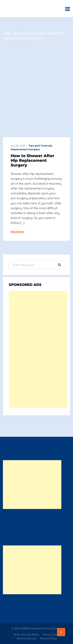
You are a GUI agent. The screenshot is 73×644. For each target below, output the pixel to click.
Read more (18, 232)
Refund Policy (48, 638)
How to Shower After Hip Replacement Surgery (33, 160)
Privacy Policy (51, 634)
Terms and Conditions (26, 634)
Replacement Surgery (25, 149)
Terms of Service (26, 638)
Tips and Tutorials (40, 146)
